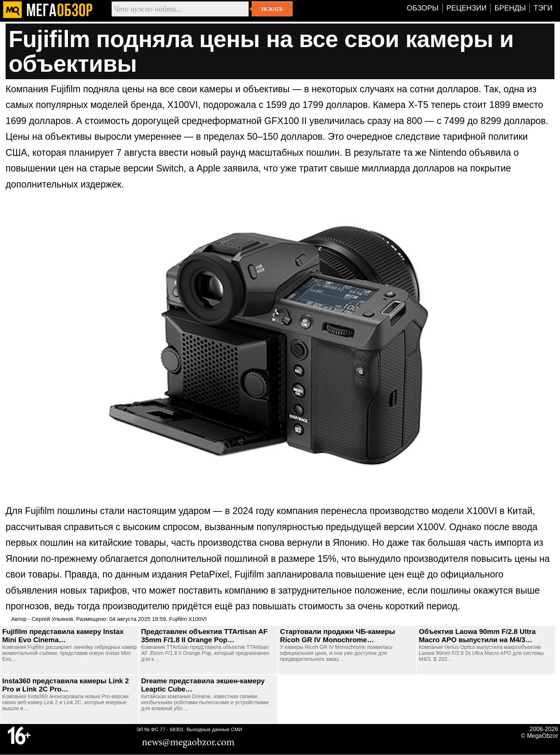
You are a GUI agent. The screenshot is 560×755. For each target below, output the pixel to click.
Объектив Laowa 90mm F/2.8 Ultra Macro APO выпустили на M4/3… (477, 636)
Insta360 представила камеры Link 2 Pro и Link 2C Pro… (66, 685)
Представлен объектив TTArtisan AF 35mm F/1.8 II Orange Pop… (204, 636)
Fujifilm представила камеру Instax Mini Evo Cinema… (63, 636)
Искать (272, 9)
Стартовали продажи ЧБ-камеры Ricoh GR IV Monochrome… (337, 636)
